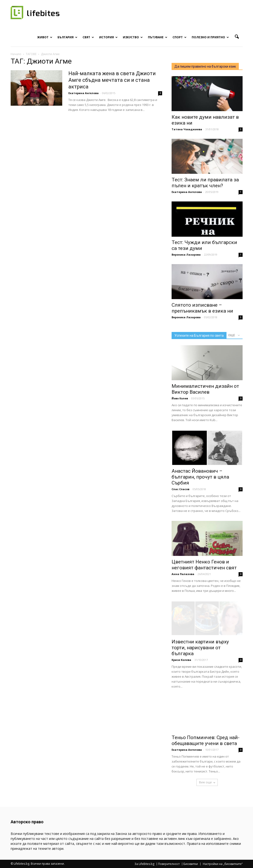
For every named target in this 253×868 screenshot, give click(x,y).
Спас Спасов (180, 489)
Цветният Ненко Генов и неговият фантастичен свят (204, 565)
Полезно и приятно (210, 37)
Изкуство (133, 37)
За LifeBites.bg (144, 864)
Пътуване (158, 37)
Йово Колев (180, 398)
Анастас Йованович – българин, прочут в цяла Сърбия (200, 477)
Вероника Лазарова (186, 255)
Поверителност (169, 864)
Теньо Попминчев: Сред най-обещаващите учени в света (206, 740)
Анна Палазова (183, 574)
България (67, 37)
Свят (88, 37)
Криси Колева (181, 660)
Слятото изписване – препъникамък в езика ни (202, 308)
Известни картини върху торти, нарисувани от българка (200, 648)
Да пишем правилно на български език (205, 66)
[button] (237, 37)
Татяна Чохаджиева (187, 129)
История (108, 37)
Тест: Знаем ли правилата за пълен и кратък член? (205, 183)
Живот (45, 37)
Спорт (180, 37)
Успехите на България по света (199, 336)
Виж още (207, 782)
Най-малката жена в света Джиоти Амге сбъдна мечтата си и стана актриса (112, 80)
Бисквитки (191, 864)
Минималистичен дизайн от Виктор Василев (205, 389)
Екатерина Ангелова (84, 93)
